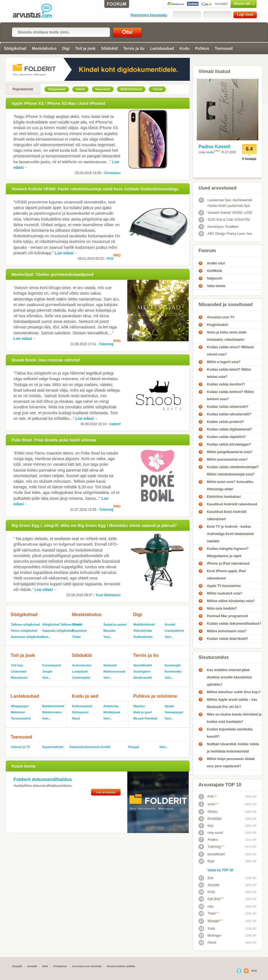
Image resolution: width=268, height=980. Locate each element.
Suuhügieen (142, 671)
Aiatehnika (111, 706)
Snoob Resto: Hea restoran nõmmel (46, 360)
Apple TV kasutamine (224, 586)
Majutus (139, 706)
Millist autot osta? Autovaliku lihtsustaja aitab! (230, 486)
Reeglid (17, 966)
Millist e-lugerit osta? (224, 362)
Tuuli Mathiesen (108, 595)
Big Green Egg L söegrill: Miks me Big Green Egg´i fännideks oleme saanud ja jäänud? (94, 525)
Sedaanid (110, 665)
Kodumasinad (82, 706)
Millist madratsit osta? (225, 593)
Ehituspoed (80, 712)
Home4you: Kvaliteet (218, 227)
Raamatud (79, 631)
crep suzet (211, 833)
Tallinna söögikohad (24, 624)
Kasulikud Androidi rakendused (232, 504)
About (207, 943)
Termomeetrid (21, 718)
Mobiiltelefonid (144, 624)
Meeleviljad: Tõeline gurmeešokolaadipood (52, 274)
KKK (45, 966)
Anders (208, 840)
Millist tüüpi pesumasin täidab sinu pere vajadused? (231, 763)
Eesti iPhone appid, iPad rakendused (226, 575)
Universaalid (81, 678)
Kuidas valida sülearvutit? (228, 407)
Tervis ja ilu (134, 48)
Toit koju (17, 665)
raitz (206, 906)
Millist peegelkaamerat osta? (230, 452)
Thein (209, 913)
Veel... (46, 637)
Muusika (109, 631)
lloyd (206, 861)
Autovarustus (82, 665)
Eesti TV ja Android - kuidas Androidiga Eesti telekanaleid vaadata (230, 534)
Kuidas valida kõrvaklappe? (229, 444)
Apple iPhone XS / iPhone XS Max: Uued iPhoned (58, 103)
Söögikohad (15, 48)
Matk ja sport (143, 712)
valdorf (115, 424)
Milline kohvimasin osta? (227, 631)
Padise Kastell (214, 147)
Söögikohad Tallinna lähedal (53, 624)
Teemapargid (174, 712)
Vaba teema (216, 286)
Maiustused (19, 678)
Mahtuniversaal (114, 671)
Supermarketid (53, 747)
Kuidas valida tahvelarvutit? (229, 414)
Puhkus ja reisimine (155, 696)
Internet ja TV (20, 747)
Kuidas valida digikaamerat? (229, 429)
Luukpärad (80, 671)
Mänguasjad (20, 706)
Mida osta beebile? (222, 609)
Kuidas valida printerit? (225, 422)
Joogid (47, 671)
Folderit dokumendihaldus (43, 779)
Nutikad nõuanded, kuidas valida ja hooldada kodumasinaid (233, 748)
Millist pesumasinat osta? (227, 460)
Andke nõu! (216, 263)
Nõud (76, 718)
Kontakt (32, 966)
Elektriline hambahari (224, 497)
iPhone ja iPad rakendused (228, 564)
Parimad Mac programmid (227, 616)
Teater (76, 637)
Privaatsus (60, 966)
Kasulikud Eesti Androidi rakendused (227, 515)
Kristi (207, 892)
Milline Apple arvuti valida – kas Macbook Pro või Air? (232, 703)
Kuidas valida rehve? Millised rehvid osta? (230, 351)
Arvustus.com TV (221, 317)
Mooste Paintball (145, 718)
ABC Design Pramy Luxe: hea (225, 234)
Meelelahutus (44, 48)
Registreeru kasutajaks (149, 15)
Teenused (224, 48)
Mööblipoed (112, 712)
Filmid (76, 624)
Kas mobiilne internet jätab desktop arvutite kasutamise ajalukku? (229, 677)
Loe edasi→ (66, 253)
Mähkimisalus (52, 712)
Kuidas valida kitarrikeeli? (228, 639)
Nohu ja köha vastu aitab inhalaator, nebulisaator (227, 336)
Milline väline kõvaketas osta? (231, 601)
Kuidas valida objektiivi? (226, 437)
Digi (66, 48)
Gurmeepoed (52, 665)
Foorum (207, 251)
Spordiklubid (143, 665)
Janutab (209, 885)
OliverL (208, 812)
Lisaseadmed (174, 631)
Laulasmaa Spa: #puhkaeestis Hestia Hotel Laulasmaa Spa (225, 203)
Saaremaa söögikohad (24, 637)
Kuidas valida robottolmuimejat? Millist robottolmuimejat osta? (233, 471)
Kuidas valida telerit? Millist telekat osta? (229, 373)
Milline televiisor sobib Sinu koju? (234, 692)
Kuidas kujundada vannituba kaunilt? (230, 733)
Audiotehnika (143, 637)
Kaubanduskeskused (83, 747)
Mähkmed (18, 712)
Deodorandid (143, 678)
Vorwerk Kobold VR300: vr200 (225, 213)
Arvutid (170, 624)
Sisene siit (232, 4)
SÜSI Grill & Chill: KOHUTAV (224, 220)
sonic (210, 152)
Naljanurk (215, 278)
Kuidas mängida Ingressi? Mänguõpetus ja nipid (228, 552)
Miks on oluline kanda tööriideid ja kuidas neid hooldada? (234, 718)
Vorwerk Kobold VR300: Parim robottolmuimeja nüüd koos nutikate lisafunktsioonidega (95, 189)
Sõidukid (109, 48)
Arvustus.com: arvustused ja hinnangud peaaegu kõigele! (36, 11)
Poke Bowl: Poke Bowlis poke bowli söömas (54, 440)
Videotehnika (143, 631)
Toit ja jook (85, 48)
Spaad (169, 706)
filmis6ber (210, 819)
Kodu (185, 48)
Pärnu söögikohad (24, 631)
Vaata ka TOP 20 (220, 870)
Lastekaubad (162, 48)
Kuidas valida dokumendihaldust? (234, 624)
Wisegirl (211, 921)
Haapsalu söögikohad (53, 631)
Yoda (207, 929)
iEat (206, 878)
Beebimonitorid (53, 706)
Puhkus (202, 48)
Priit (110, 259)
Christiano (112, 173)
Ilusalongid (173, 665)
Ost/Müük (215, 271)
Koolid (106, 747)
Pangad (134, 747)
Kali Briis (211, 899)
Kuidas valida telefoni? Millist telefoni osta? (230, 396)
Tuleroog (106, 344)
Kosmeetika (173, 671)
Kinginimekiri (217, 325)
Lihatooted (19, 671)
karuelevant (212, 854)
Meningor (210, 936)
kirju (206, 826)
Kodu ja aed (85, 696)
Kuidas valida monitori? (226, 384)
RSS (254, 971)
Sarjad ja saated (114, 624)
